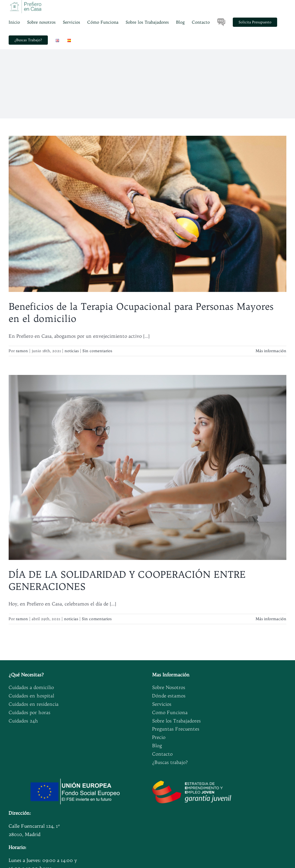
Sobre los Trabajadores (176, 721)
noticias (72, 351)
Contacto (162, 754)
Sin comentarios (97, 351)
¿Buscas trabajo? (170, 762)
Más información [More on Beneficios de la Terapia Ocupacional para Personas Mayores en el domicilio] (271, 351)
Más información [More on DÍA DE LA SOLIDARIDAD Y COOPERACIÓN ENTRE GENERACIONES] (271, 619)
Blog (157, 746)
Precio (159, 737)
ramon (22, 351)
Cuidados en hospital (31, 696)
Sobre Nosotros (169, 687)
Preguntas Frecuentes (176, 729)
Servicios (162, 704)
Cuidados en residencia (34, 704)
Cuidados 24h (23, 721)
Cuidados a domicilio (31, 687)
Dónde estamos (169, 696)
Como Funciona (170, 712)
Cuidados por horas (30, 712)
